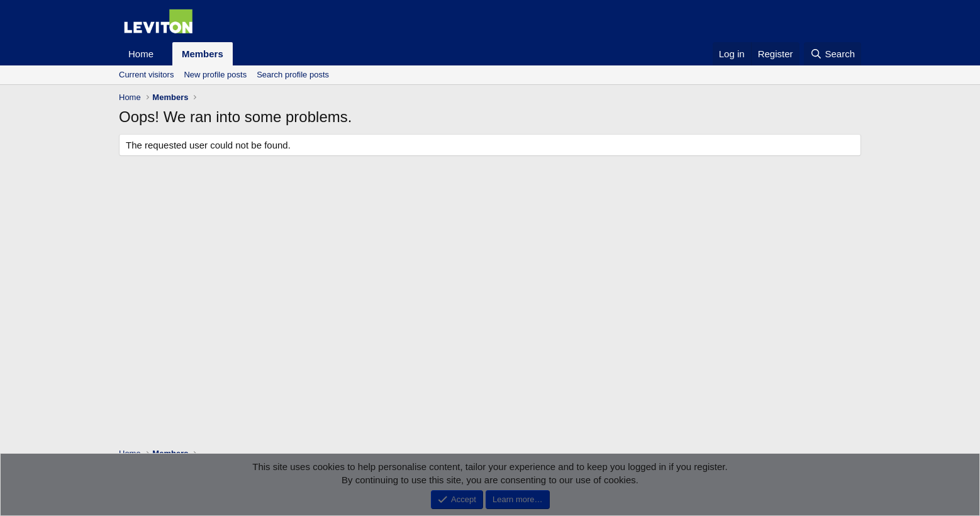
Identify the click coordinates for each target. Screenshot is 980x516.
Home (141, 54)
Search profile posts (293, 75)
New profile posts (215, 75)
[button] (164, 54)
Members (203, 54)
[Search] (832, 54)
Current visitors (146, 75)
